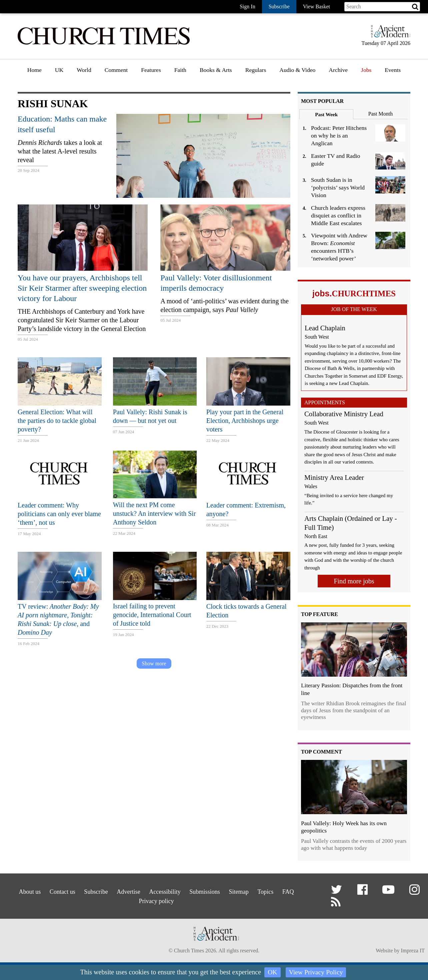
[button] (338, 892)
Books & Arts (216, 70)
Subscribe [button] (279, 6)
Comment (116, 70)
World (84, 70)
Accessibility (164, 891)
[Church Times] (104, 44)
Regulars (256, 70)
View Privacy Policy (316, 972)
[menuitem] (34, 72)
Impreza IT (413, 952)
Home (34, 70)
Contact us (49, 891)
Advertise (123, 891)
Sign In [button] (247, 6)
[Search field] (382, 7)
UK (59, 70)
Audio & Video (297, 70)
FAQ (303, 891)
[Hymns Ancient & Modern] (389, 34)
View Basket (316, 6)
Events (393, 70)
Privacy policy (155, 899)
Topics (277, 891)
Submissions (208, 891)
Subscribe (87, 891)
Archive (338, 70)
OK (272, 972)
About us (12, 891)
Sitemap (247, 891)
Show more (154, 663)
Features (151, 70)
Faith (180, 70)
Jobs (366, 70)
